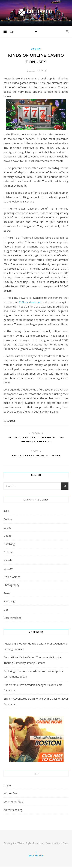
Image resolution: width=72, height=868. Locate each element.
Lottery (8, 568)
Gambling (9, 544)
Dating (8, 536)
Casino (36, 49)
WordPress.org (13, 810)
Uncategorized (13, 618)
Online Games (12, 577)
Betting (8, 519)
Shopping (9, 601)
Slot (6, 610)
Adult (7, 511)
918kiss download (30, 302)
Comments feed (13, 801)
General (8, 552)
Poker (7, 593)
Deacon (11, 421)
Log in (7, 785)
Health (8, 560)
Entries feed (11, 793)
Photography (11, 585)
